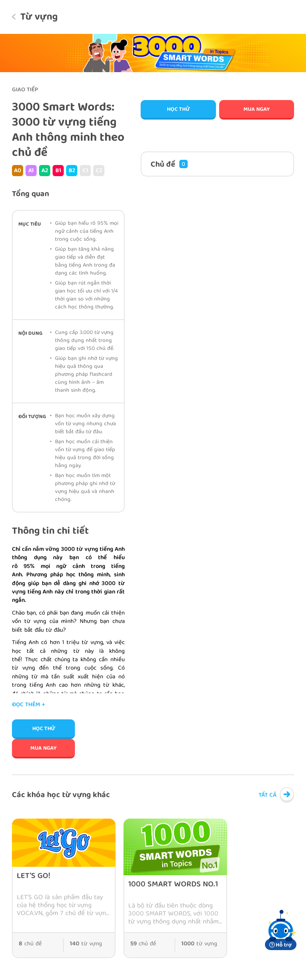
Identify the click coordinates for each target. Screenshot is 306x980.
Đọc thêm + (28, 705)
